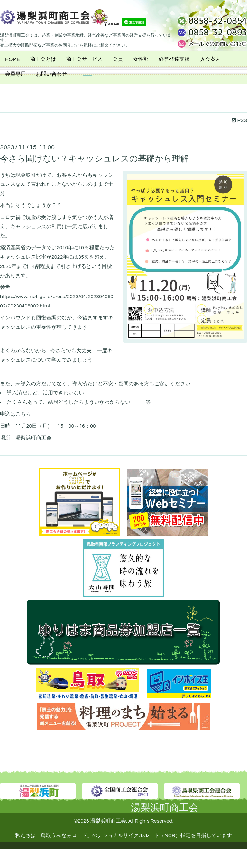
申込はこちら (15, 414)
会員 (118, 59)
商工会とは (43, 59)
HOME (13, 59)
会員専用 (15, 74)
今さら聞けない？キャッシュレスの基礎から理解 (94, 159)
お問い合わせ (51, 74)
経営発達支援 (174, 59)
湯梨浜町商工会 (165, 808)
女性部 (141, 59)
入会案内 (210, 59)
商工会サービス (84, 59)
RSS (239, 120)
